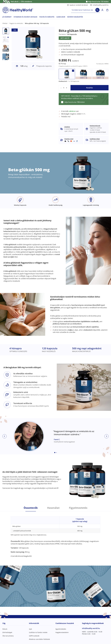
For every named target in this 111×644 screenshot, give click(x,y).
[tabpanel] (55, 534)
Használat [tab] (53, 508)
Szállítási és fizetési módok (38, 632)
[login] (102, 10)
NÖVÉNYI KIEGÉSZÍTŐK (75, 17)
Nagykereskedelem (62, 632)
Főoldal (5, 23)
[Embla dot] (55, 453)
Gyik (30, 629)
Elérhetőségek (7, 632)
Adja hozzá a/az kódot (98, 2)
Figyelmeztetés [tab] (78, 508)
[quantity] (64, 88)
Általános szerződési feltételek (39, 639)
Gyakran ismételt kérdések (77, 5)
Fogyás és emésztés (16, 23)
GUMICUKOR (61, 17)
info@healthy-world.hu (99, 5)
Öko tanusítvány (8, 636)
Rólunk (5, 629)
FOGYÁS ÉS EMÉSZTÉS (47, 17)
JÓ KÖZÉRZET (7, 17)
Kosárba (89, 88)
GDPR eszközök (34, 636)
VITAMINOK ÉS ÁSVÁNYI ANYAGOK (25, 17)
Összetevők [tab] (31, 508)
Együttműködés (61, 629)
